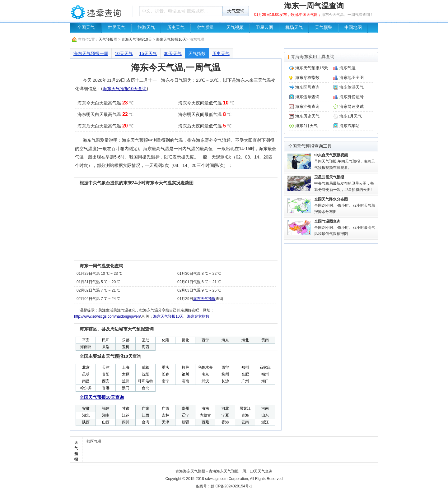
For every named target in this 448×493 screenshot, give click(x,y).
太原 (126, 374)
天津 (106, 367)
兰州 (126, 381)
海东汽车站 (350, 126)
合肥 (245, 374)
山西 (106, 422)
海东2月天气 (306, 126)
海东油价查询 (307, 106)
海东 (225, 340)
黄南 (265, 340)
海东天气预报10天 (171, 39)
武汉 (205, 381)
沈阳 (146, 374)
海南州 (86, 347)
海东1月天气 (351, 116)
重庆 (166, 367)
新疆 (185, 422)
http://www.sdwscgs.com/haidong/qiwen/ (107, 316)
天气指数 (197, 53)
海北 (245, 340)
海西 (146, 347)
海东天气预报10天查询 (125, 89)
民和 (106, 340)
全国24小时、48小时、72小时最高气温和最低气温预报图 (345, 228)
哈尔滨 (86, 388)
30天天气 (173, 53)
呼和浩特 (146, 381)
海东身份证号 (352, 97)
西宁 (205, 340)
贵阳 (106, 374)
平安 (86, 340)
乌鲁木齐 (205, 367)
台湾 (146, 422)
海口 (265, 381)
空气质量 (205, 28)
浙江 (265, 422)
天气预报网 (108, 39)
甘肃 (126, 408)
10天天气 (124, 53)
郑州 (245, 367)
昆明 (86, 374)
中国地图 (353, 28)
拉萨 (185, 367)
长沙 (225, 381)
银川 (185, 374)
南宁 (166, 381)
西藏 (205, 422)
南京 (205, 374)
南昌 (86, 381)
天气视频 (235, 28)
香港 (106, 388)
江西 (146, 415)
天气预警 (324, 28)
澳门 (126, 388)
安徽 (86, 408)
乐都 (126, 340)
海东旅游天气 (352, 87)
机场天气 (294, 28)
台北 (146, 388)
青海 (245, 415)
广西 (166, 408)
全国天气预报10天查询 (102, 397)
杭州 (225, 374)
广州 (245, 381)
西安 (106, 381)
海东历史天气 (307, 116)
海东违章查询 (307, 97)
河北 (225, 408)
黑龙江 (245, 408)
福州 (265, 374)
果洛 (106, 347)
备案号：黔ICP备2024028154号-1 (224, 486)
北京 (86, 367)
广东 (146, 408)
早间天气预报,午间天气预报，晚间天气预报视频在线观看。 (345, 161)
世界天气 (117, 28)
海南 (205, 408)
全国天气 (86, 28)
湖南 (106, 415)
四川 (126, 422)
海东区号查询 (307, 87)
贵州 (185, 408)
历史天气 (176, 28)
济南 (185, 381)
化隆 (166, 340)
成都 (146, 367)
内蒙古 (205, 415)
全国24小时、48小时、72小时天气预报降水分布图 (345, 205)
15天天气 (148, 53)
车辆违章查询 (100, 11)
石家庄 (265, 367)
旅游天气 (146, 28)
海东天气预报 (204, 299)
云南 (245, 422)
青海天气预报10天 (136, 39)
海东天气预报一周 (91, 53)
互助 (146, 340)
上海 (126, 367)
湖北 (86, 415)
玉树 (126, 347)
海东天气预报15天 (312, 68)
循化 (185, 340)
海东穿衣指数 (198, 316)
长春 (166, 374)
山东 (265, 415)
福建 (106, 408)
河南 (265, 408)
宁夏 (225, 415)
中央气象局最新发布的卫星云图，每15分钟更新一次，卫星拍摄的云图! (344, 183)
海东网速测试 (352, 106)
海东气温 (348, 68)
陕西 (86, 422)
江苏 (126, 415)
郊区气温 (94, 441)
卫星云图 (264, 28)
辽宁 (185, 415)
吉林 (166, 415)
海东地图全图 (352, 78)
